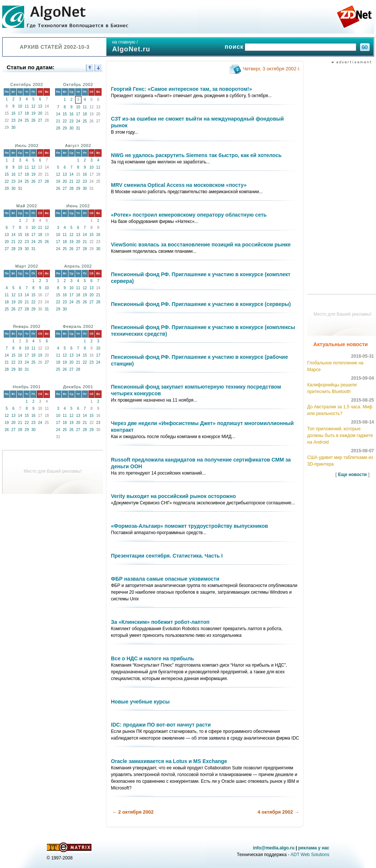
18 (27, 113)
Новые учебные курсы (140, 702)
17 (20, 113)
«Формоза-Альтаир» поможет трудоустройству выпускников (189, 526)
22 (65, 121)
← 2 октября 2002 (133, 812)
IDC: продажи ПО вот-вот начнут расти (161, 725)
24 (20, 120)
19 (33, 113)
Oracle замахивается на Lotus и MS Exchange (169, 761)
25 (27, 120)
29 (65, 128)
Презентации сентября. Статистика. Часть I (167, 556)
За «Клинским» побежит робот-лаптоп (160, 622)
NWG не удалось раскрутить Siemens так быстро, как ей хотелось (196, 155)
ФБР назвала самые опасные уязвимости (165, 579)
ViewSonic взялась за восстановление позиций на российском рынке (201, 245)
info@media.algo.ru (274, 848)
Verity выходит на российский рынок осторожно (173, 496)
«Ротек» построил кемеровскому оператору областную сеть (189, 215)
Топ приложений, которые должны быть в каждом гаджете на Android (340, 435)
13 (40, 106)
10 (20, 106)
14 (58, 114)
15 (65, 114)
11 (27, 106)
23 (13, 120)
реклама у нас (314, 848)
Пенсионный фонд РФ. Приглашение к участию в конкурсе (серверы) (201, 304)
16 (13, 113)
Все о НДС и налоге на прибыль (152, 658)
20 (40, 113)
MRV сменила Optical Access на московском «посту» (179, 185)
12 (33, 106)
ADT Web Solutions (310, 855)
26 (33, 120)
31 (78, 128)
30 (13, 127)
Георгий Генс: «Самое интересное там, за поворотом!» (181, 89)
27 (40, 120)
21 (58, 121)
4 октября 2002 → (278, 812)
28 (58, 128)
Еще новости (352, 475)
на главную (123, 42)
